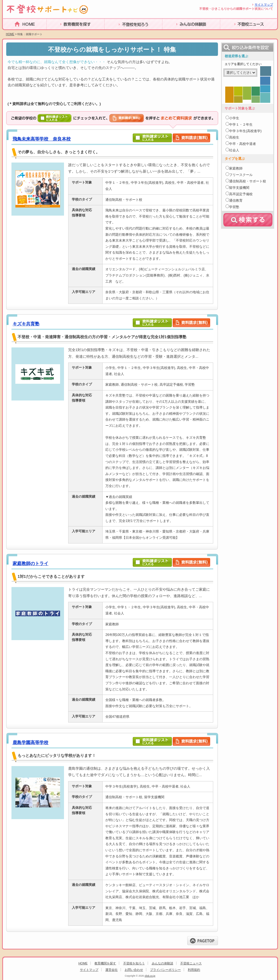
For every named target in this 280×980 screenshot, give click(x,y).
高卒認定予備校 (241, 194)
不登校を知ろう (134, 963)
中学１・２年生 (241, 125)
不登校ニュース (191, 963)
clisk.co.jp (150, 976)
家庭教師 (236, 168)
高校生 (234, 137)
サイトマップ (264, 4)
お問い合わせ (134, 970)
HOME (10, 33)
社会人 (234, 150)
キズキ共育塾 (26, 324)
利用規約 (194, 970)
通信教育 (236, 201)
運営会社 (111, 970)
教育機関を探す (105, 963)
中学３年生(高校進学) (245, 131)
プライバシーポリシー (165, 970)
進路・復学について (124, 33)
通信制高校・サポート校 (248, 181)
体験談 (227, 33)
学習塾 (234, 207)
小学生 (234, 118)
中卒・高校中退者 (243, 144)
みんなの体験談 (162, 963)
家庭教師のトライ (30, 563)
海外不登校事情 (178, 33)
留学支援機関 (239, 188)
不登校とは (58, 33)
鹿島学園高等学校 (30, 742)
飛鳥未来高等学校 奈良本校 (42, 139)
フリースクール (241, 175)
